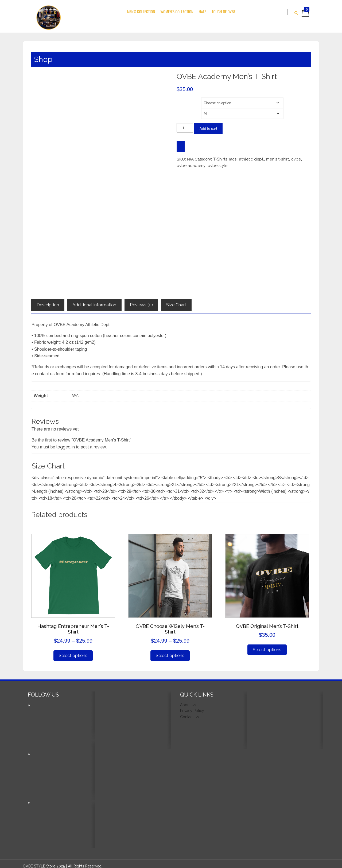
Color (183, 101)
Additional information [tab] (94, 303)
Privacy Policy (192, 709)
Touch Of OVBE (224, 11)
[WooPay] (181, 146)
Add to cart (208, 128)
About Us (188, 703)
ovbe (296, 159)
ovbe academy (191, 166)
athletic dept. (251, 159)
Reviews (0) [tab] (141, 303)
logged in (66, 445)
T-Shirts (220, 159)
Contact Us (190, 715)
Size (182, 111)
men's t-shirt (277, 159)
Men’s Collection (141, 11)
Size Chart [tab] (176, 303)
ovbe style (217, 166)
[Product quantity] (185, 128)
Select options (73, 653)
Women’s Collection (177, 11)
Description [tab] (48, 303)
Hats (203, 11)
